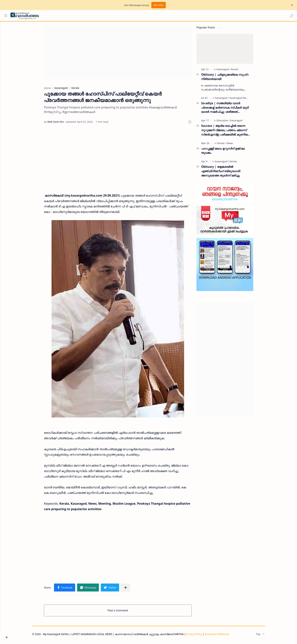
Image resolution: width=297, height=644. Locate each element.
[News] (237, 145)
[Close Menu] (291, 5)
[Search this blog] (79, 16)
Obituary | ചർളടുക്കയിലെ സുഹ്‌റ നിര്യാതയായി (232, 79)
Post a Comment (125, 612)
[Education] (230, 122)
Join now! (158, 5)
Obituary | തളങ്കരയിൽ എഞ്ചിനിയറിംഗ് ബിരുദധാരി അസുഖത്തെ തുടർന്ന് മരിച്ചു (228, 173)
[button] (290, 16)
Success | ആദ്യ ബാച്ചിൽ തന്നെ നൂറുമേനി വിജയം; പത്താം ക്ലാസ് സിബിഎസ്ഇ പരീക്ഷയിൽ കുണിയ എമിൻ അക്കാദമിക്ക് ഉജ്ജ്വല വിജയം (232, 132)
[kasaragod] (230, 71)
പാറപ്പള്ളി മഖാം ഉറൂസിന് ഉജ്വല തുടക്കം (230, 152)
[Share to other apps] (133, 589)
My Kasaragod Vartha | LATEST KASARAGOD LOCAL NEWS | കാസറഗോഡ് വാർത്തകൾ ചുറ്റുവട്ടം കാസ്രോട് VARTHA (120, 636)
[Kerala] (242, 71)
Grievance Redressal (224, 636)
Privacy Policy (201, 636)
